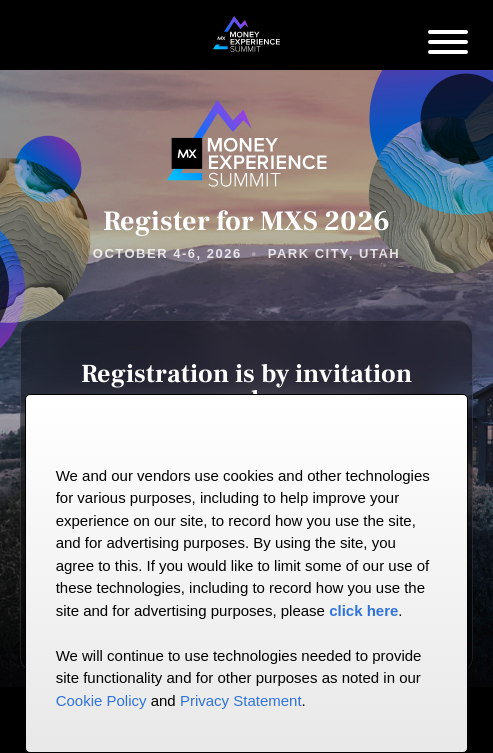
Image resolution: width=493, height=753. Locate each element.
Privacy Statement (241, 700)
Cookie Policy (101, 700)
